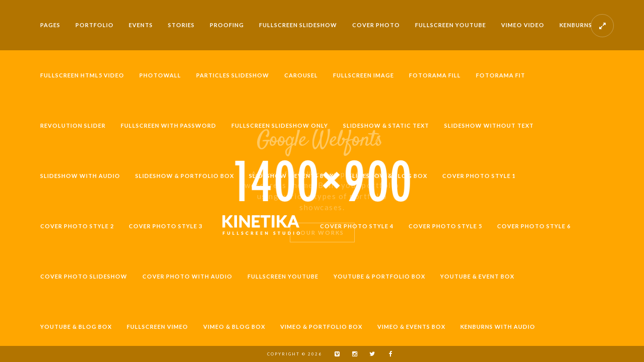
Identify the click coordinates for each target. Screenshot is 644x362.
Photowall (160, 75)
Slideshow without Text (489, 125)
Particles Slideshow (233, 75)
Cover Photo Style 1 (479, 176)
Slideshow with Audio (80, 176)
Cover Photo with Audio (187, 276)
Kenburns (576, 25)
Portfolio (95, 25)
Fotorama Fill (435, 75)
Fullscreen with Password (169, 125)
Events (141, 25)
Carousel (301, 75)
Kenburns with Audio (498, 327)
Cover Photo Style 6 (534, 226)
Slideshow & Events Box (291, 176)
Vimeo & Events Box (411, 327)
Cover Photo (376, 25)
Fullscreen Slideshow (298, 25)
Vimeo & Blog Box (234, 327)
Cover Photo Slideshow (84, 276)
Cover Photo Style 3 (166, 226)
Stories (181, 25)
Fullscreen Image (364, 75)
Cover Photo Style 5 (445, 226)
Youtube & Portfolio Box (379, 276)
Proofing (227, 25)
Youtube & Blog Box (76, 327)
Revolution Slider (73, 125)
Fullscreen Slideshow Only (280, 125)
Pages (50, 25)
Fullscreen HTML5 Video (82, 75)
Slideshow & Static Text (386, 125)
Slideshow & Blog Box (388, 176)
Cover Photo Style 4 (357, 226)
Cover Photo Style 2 (77, 226)
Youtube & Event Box (477, 276)
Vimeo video (523, 25)
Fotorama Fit (501, 75)
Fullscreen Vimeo (157, 327)
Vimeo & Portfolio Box (321, 327)
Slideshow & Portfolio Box (185, 176)
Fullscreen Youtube (451, 25)
